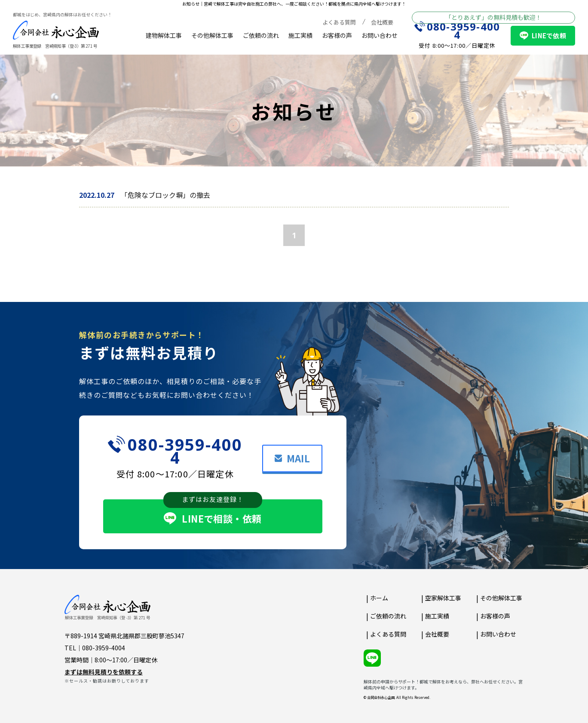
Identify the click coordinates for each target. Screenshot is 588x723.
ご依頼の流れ (261, 35)
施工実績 (300, 35)
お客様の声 (337, 35)
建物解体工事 (164, 35)
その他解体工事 (212, 35)
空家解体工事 (443, 598)
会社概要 (382, 22)
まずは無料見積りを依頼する (104, 672)
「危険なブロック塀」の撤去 (165, 195)
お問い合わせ (380, 35)
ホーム (379, 598)
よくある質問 (339, 22)
